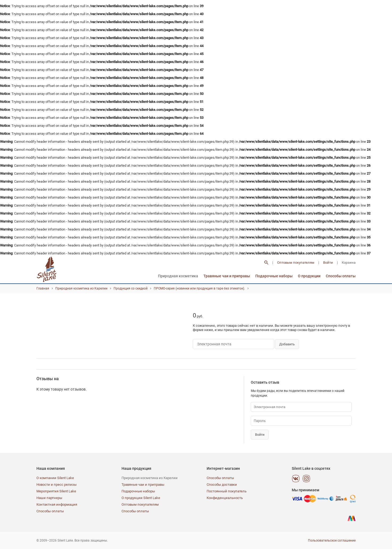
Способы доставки (222, 485)
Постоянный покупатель (227, 491)
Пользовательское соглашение (332, 540)
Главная (43, 288)
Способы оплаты (341, 276)
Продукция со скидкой (131, 288)
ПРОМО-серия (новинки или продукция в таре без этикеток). (199, 288)
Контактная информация (57, 504)
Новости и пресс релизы (57, 485)
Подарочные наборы (274, 276)
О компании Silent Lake (55, 478)
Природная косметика (178, 276)
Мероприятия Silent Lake (56, 491)
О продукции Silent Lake (141, 498)
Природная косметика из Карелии (81, 288)
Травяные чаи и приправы (227, 276)
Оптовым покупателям (296, 263)
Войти (328, 263)
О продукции (309, 276)
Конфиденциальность (225, 498)
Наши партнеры (49, 498)
